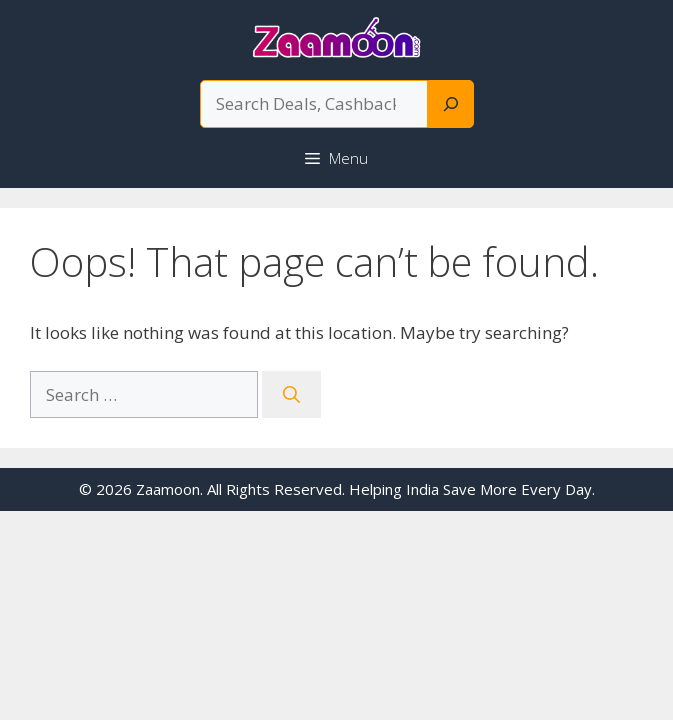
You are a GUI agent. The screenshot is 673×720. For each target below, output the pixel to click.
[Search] (451, 104)
